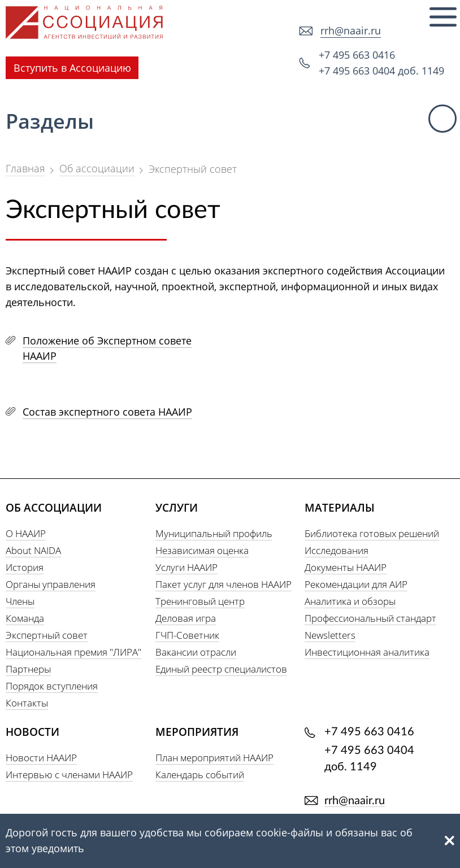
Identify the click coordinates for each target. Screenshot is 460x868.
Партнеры (28, 669)
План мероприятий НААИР (214, 758)
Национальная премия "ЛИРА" (73, 652)
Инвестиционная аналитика (367, 652)
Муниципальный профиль (214, 533)
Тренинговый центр (200, 601)
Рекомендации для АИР (356, 584)
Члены (20, 601)
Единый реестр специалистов (221, 669)
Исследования (337, 550)
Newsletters (330, 635)
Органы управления (51, 584)
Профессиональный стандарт (370, 618)
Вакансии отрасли (196, 652)
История (25, 567)
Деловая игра (186, 618)
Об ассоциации (97, 168)
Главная (25, 168)
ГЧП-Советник (187, 635)
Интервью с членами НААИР (69, 775)
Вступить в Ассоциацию (72, 68)
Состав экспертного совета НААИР (107, 412)
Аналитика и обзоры (350, 601)
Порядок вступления (52, 686)
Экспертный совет (47, 635)
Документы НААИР (346, 567)
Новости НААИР (41, 758)
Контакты (27, 703)
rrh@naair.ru (351, 30)
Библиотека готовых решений (372, 533)
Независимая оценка (202, 550)
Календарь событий (200, 775)
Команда (25, 618)
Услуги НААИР (186, 567)
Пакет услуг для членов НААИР (224, 584)
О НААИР (26, 533)
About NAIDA (33, 550)
